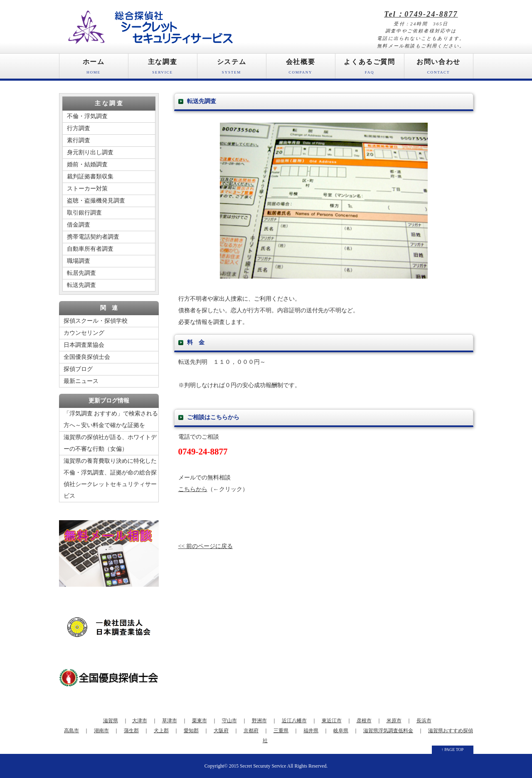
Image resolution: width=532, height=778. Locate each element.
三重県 (281, 731)
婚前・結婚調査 (87, 164)
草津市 (170, 721)
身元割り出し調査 (90, 152)
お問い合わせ (439, 68)
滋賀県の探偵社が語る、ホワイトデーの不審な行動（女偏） (110, 443)
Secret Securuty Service (263, 766)
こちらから (193, 489)
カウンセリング (84, 333)
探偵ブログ (78, 369)
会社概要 (301, 68)
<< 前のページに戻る (206, 546)
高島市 (71, 731)
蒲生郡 (131, 731)
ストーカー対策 (87, 189)
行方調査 (79, 128)
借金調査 (79, 225)
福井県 (311, 731)
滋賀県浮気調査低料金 (388, 731)
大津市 (140, 721)
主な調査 (163, 68)
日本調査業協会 (84, 345)
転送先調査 (81, 285)
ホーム (94, 68)
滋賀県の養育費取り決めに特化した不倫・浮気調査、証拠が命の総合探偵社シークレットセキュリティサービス (110, 478)
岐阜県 (341, 731)
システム (232, 68)
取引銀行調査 (84, 213)
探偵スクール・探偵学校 (96, 321)
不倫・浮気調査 (87, 116)
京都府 (251, 731)
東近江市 (332, 721)
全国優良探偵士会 (87, 357)
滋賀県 (111, 721)
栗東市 (199, 721)
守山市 (229, 721)
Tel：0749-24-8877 (421, 14)
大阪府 (221, 731)
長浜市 (424, 721)
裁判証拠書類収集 (90, 177)
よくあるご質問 (370, 68)
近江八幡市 (294, 721)
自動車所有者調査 (90, 249)
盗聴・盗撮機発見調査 (96, 201)
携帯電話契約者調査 (93, 237)
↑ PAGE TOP (453, 750)
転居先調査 (81, 273)
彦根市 (364, 721)
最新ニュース (81, 381)
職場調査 (79, 261)
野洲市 (259, 721)
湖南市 (101, 731)
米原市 (394, 721)
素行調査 (79, 140)
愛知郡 (191, 731)
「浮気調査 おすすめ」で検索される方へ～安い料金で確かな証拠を (111, 419)
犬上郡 (161, 731)
